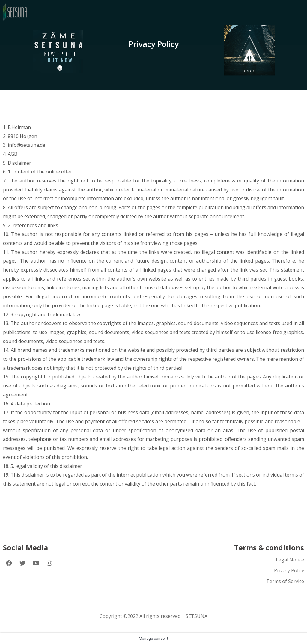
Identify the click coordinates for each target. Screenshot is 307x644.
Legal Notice (290, 560)
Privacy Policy (289, 570)
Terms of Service (285, 581)
